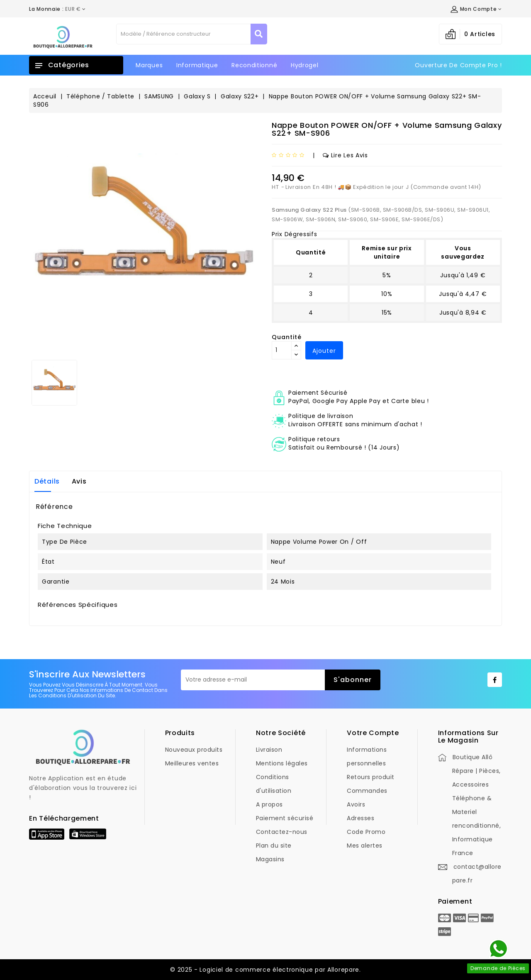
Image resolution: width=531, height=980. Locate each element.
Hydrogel (305, 65)
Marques (149, 65)
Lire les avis (345, 155)
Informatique (197, 65)
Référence (54, 507)
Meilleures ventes (192, 763)
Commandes (367, 791)
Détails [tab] (47, 481)
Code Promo (366, 832)
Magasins (270, 859)
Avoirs (356, 804)
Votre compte (373, 733)
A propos (269, 804)
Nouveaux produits (194, 750)
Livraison (269, 750)
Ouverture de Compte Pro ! (458, 65)
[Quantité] (282, 350)
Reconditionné (254, 65)
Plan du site (274, 846)
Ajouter (324, 351)
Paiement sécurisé (285, 818)
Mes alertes (365, 846)
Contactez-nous (282, 832)
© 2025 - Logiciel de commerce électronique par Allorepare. (265, 970)
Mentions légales (282, 763)
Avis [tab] (79, 481)
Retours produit (371, 777)
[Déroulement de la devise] (57, 9)
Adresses (360, 818)
